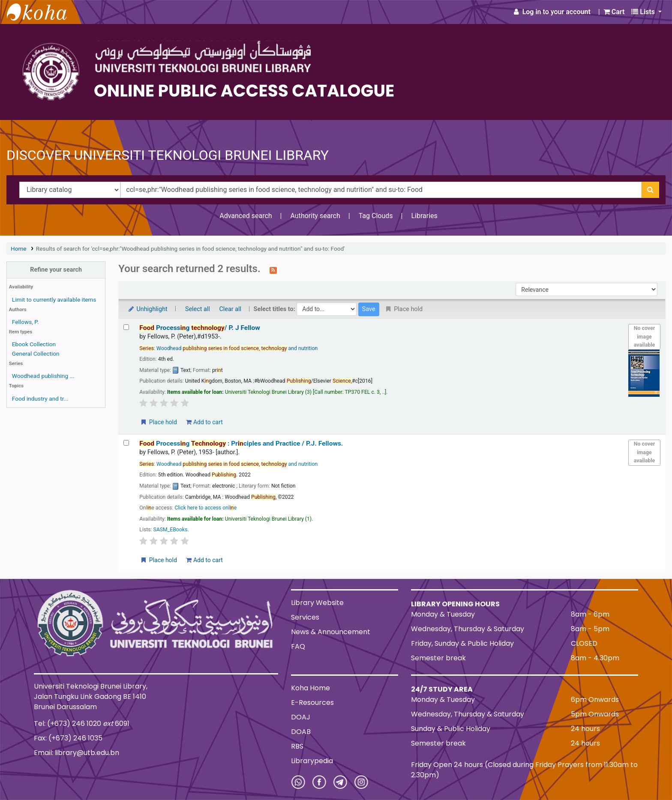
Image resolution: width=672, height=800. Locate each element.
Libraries (424, 216)
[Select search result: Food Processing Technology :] (126, 443)
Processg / (199, 328)
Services (305, 617)
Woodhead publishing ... (43, 376)
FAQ (298, 646)
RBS (297, 746)
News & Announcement (331, 632)
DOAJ (301, 717)
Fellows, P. (25, 322)
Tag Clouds (376, 216)
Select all (198, 309)
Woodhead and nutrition (237, 348)
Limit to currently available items (54, 300)
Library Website (317, 603)
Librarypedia (312, 761)
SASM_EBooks (171, 530)
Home (19, 249)
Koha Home (310, 688)
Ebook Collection (34, 344)
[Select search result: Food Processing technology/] (126, 327)
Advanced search (246, 216)
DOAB (301, 732)
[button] (614, 12)
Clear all (230, 309)
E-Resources (312, 703)
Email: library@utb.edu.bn (76, 753)
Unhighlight (147, 309)
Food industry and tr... (40, 399)
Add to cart (204, 422)
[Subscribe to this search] (273, 270)
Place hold (158, 422)
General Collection (36, 354)
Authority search (315, 216)
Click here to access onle (205, 508)
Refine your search (56, 270)
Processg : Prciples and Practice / (241, 443)
